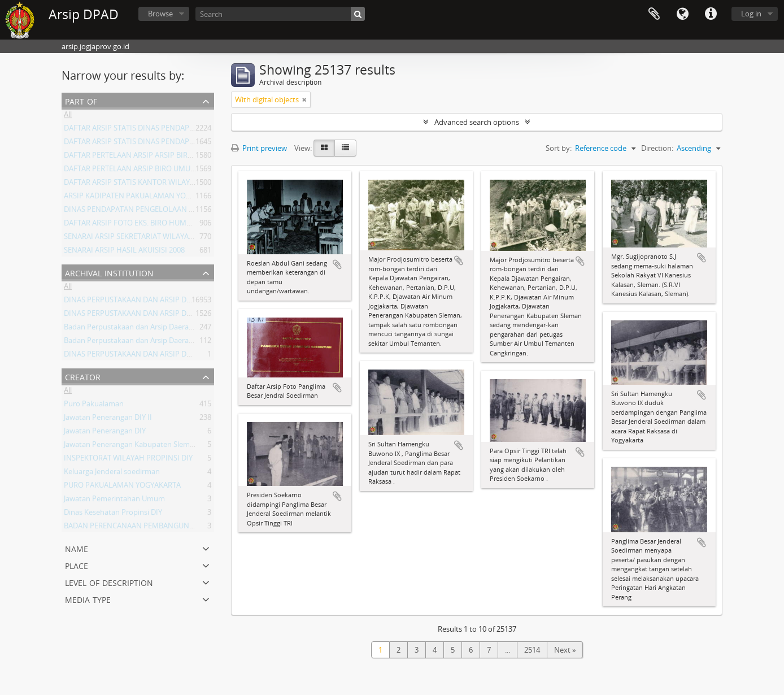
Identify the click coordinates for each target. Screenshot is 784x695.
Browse (160, 14)
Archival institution (109, 272)
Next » (565, 650)
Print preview (259, 148)
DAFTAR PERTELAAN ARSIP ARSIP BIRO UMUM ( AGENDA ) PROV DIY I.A (182, 157)
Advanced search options (477, 122)
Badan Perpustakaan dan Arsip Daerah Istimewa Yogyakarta (164, 329)
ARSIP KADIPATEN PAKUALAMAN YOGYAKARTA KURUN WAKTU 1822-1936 (187, 198)
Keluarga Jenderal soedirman (112, 474)
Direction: (657, 148)
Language (682, 14)
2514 (532, 650)
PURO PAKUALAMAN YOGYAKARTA (122, 487)
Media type (88, 599)
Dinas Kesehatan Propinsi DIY (113, 514)
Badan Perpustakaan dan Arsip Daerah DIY (135, 342)
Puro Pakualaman (94, 406)
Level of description (109, 582)
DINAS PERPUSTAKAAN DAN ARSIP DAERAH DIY (143, 302)
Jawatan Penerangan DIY (105, 433)
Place (77, 565)
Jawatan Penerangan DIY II (108, 419)
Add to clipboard (337, 264)
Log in (751, 14)
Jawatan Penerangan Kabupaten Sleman (131, 446)
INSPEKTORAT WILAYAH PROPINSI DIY (128, 460)
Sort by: (559, 148)
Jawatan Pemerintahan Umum (114, 501)
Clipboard (654, 14)
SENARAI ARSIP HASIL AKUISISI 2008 (124, 252)
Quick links (711, 14)
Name (77, 548)
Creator (83, 376)
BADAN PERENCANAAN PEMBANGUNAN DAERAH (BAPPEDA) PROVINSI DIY (190, 528)
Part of (81, 100)
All (68, 116)
